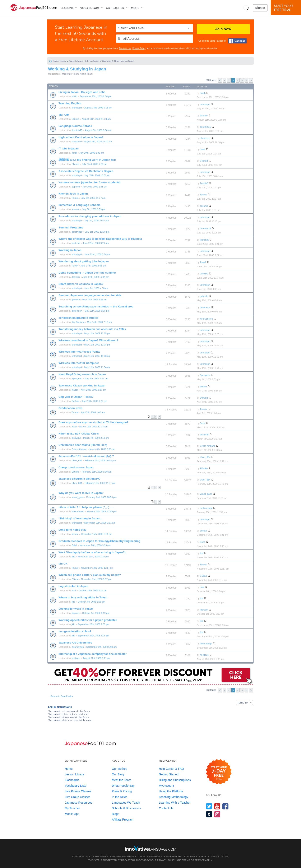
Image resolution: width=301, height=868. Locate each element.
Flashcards (72, 780)
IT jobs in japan (69, 148)
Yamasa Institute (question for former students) (90, 182)
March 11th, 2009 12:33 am (94, 427)
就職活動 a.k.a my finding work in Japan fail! (87, 160)
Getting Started (169, 774)
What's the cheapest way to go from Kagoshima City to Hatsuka (100, 239)
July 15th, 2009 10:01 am (97, 175)
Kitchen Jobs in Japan (73, 194)
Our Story (118, 774)
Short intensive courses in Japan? (81, 284)
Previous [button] (220, 80)
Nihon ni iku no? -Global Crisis (79, 434)
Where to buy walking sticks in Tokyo (83, 597)
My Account (166, 786)
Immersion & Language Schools (80, 205)
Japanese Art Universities (75, 643)
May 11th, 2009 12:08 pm (98, 345)
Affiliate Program (123, 820)
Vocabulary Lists (75, 786)
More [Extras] (135, 8)
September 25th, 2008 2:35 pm (93, 624)
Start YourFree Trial (286, 8)
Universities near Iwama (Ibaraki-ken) (83, 445)
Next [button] (251, 80)
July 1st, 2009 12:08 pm (97, 232)
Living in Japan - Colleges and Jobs (82, 92)
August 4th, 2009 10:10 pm (98, 141)
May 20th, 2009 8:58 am (95, 300)
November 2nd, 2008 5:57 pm (96, 579)
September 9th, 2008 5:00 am (102, 647)
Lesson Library (74, 774)
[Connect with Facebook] (237, 41)
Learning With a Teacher (175, 803)
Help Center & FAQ (171, 769)
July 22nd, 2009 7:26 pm (94, 164)
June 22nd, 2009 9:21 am (96, 243)
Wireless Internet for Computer (79, 363)
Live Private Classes (78, 791)
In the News (120, 797)
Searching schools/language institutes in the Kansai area (96, 307)
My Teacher (115, 8)
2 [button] (229, 80)
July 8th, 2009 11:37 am (93, 198)
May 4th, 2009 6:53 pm (96, 379)
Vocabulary (90, 8)
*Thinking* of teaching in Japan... (80, 518)
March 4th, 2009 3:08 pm (102, 449)
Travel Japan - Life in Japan (84, 61)
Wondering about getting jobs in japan (84, 261)
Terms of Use (125, 48)
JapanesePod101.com (176, 857)
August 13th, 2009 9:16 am (98, 108)
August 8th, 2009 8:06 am (98, 130)
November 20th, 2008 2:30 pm (93, 557)
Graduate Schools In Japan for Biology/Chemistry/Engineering (99, 541)
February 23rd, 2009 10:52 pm (100, 460)
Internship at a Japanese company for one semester (92, 654)
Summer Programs (71, 228)
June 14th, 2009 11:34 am (96, 277)
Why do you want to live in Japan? (81, 493)
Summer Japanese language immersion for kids (90, 295)
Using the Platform (171, 791)
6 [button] (246, 80)
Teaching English (70, 103)
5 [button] (242, 80)
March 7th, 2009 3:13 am (96, 438)
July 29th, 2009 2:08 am (92, 153)
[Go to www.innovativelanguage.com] (150, 848)
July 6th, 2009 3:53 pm (94, 209)
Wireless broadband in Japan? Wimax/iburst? (88, 340)
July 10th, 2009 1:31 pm (95, 187)
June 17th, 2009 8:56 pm (93, 266)
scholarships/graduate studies (78, 318)
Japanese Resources (79, 803)
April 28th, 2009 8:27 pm (93, 390)
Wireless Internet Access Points (79, 352)
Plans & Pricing (122, 791)
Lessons (67, 8)
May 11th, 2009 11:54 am (98, 367)
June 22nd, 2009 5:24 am (98, 254)
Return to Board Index (62, 696)
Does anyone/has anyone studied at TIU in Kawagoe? (93, 422)
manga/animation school (75, 631)
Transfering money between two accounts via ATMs (92, 329)
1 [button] (224, 80)
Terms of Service (193, 860)
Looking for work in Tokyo (76, 609)
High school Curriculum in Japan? (81, 137)
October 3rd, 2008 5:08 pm (91, 602)
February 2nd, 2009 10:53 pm (101, 497)
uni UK (63, 564)
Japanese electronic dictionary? (80, 479)
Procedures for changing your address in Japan (90, 216)
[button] (246, 8)
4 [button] (238, 80)
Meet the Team (121, 780)
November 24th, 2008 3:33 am (95, 545)
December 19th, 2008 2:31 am (100, 523)
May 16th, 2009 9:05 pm (97, 311)
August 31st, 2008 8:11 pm (96, 658)
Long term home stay (72, 530)
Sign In (260, 8)
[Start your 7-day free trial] (219, 772)
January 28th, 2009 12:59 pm (102, 511)
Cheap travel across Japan (76, 467)
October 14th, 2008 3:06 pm (93, 590)
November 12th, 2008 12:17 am (97, 568)
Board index (59, 61)
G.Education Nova (70, 408)
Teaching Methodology (173, 797)
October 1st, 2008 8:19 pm (96, 613)
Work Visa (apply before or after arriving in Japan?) (92, 552)
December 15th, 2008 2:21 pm (97, 534)
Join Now (223, 29)
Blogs (115, 814)
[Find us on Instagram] (217, 814)
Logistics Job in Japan (73, 586)
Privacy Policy (139, 48)
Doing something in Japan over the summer (87, 273)
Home (69, 769)
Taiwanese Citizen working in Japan (82, 386)
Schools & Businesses (126, 808)
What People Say (123, 786)
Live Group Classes (78, 797)
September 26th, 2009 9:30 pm (96, 96)
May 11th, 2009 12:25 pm (98, 333)
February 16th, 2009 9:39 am (97, 472)
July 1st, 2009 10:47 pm (97, 221)
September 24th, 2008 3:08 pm (93, 636)
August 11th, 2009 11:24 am (96, 119)
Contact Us (166, 808)
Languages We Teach (126, 803)
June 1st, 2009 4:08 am (96, 288)
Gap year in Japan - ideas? (76, 397)
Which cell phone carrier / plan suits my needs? (90, 575)
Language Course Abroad (75, 126)
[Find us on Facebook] (225, 806)
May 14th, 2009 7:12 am (99, 322)
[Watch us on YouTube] (217, 806)
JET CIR (64, 115)
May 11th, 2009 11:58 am (98, 356)
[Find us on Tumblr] (209, 814)
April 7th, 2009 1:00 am (93, 412)
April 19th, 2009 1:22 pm (94, 401)
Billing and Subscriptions (175, 780)
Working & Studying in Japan (118, 61)
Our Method (120, 769)
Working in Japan (70, 250)
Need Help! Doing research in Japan (82, 374)
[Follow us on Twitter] (209, 806)
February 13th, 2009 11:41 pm (100, 483)
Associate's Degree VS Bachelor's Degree (86, 171)
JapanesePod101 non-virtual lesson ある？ (86, 456)
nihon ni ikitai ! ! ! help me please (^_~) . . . (86, 507)
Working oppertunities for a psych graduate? (88, 620)
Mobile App (72, 814)
